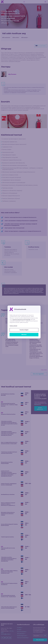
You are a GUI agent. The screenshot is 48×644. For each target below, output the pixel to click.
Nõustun (24, 335)
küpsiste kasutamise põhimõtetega (21, 320)
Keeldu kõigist (24, 330)
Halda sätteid (13, 326)
